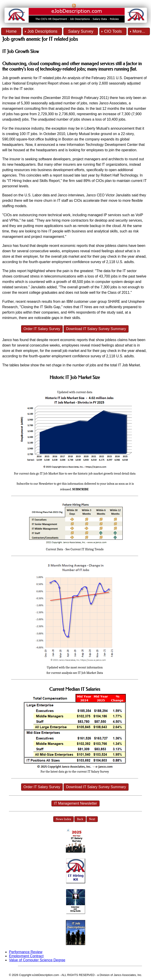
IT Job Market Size (52, 474)
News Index (63, 819)
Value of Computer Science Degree (37, 960)
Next (92, 819)
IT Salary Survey (98, 772)
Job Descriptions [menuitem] (42, 31)
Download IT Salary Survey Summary (96, 329)
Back (80, 819)
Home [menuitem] (11, 31)
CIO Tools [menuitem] (113, 31)
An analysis (71, 78)
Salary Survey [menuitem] (81, 31)
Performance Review (26, 952)
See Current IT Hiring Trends (85, 549)
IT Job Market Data (90, 673)
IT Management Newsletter (75, 803)
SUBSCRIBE (80, 489)
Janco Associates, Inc (128, 975)
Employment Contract (26, 956)
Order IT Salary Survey (42, 329)
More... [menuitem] (139, 31)
